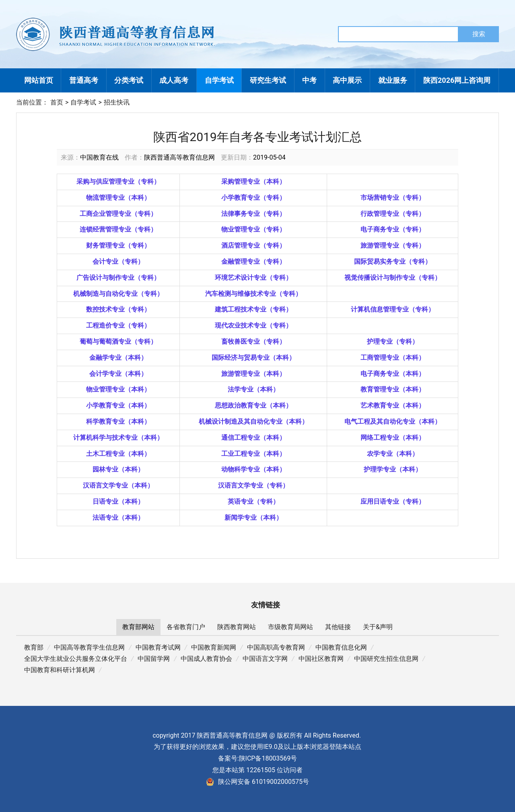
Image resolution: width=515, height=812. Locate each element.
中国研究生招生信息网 (386, 659)
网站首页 (39, 80)
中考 (309, 80)
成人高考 (174, 80)
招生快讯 (117, 102)
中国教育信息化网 (341, 647)
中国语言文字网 (265, 659)
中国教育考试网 (158, 647)
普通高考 (84, 80)
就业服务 (393, 80)
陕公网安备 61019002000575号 (257, 782)
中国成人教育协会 (206, 659)
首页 (57, 102)
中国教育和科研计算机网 (60, 670)
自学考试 (219, 80)
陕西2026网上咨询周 (457, 80)
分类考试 (129, 80)
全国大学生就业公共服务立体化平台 (76, 659)
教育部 (34, 647)
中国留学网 (154, 659)
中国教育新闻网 (214, 647)
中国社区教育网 (321, 659)
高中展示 (347, 80)
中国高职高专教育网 (276, 647)
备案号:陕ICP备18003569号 (258, 758)
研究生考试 (268, 80)
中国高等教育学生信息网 (89, 647)
